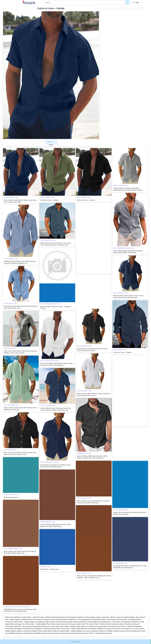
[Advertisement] (94, 238)
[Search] (86, 2)
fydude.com (51, 142)
